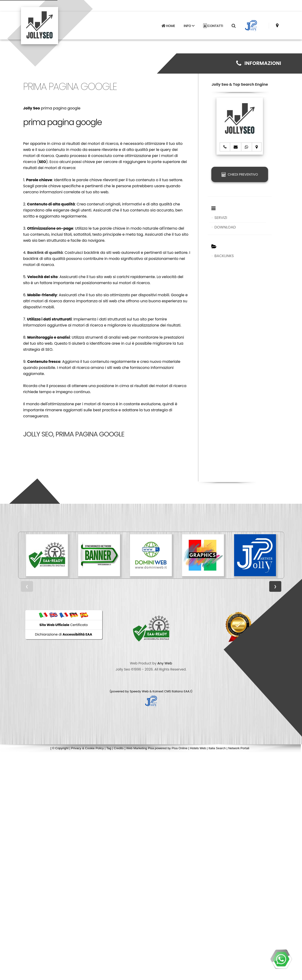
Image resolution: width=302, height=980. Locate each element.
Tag (109, 748)
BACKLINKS (224, 256)
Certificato (64, 625)
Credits (119, 748)
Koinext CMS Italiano (168, 691)
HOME (168, 21)
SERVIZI (221, 218)
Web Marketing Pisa (140, 748)
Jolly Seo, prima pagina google (74, 434)
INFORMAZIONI (259, 63)
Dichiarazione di (64, 634)
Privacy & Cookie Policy (88, 748)
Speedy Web (139, 691)
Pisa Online (179, 748)
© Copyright (60, 748)
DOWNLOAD (225, 227)
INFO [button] (189, 21)
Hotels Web (198, 748)
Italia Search (217, 748)
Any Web (165, 663)
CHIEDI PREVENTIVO (240, 174)
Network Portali (239, 748)
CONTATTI (213, 21)
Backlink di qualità (45, 253)
